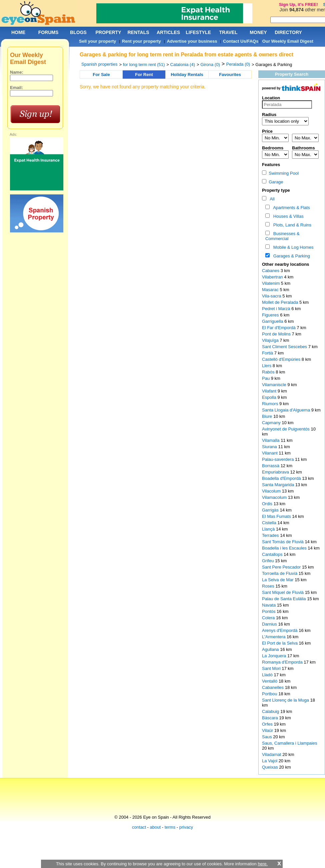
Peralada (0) (238, 64)
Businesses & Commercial (282, 236)
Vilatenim (271, 283)
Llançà (269, 529)
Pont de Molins (277, 334)
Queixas (270, 767)
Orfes (268, 724)
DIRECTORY (288, 32)
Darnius (270, 624)
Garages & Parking (290, 256)
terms (170, 827)
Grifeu (268, 561)
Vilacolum (272, 491)
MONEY (258, 32)
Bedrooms (273, 148)
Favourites (230, 75)
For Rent (144, 75)
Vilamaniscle (275, 385)
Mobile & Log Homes (292, 247)
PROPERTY (108, 32)
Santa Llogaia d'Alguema (287, 410)
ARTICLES (168, 32)
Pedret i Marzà (277, 309)
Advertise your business (192, 41)
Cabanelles (273, 687)
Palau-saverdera (278, 459)
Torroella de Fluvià (280, 573)
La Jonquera (275, 656)
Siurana (270, 447)
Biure (268, 416)
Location (271, 98)
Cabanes (271, 271)
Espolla (270, 397)
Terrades (271, 535)
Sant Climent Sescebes (285, 347)
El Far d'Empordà (279, 328)
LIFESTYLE (198, 32)
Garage (273, 182)
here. (263, 864)
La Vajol (270, 761)
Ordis (268, 504)
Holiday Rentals (187, 75)
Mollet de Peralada (281, 302)
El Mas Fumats (277, 516)
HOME (18, 32)
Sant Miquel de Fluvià (283, 592)
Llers (267, 366)
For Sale (101, 75)
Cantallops (273, 554)
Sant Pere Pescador (282, 567)
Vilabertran (273, 277)
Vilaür (268, 730)
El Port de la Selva (280, 643)
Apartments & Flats (290, 208)
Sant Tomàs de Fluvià (283, 542)
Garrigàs (271, 510)
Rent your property (141, 41)
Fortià (268, 353)
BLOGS (78, 32)
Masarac (271, 290)
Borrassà (271, 466)
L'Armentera (274, 637)
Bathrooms (303, 148)
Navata (269, 605)
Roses (269, 586)
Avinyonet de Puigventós (286, 429)
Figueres (271, 315)
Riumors (271, 404)
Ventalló (270, 681)
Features (271, 165)
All (271, 199)
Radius (269, 115)
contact (139, 827)
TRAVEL (228, 32)
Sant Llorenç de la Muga (286, 700)
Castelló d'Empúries (282, 359)
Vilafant (270, 391)
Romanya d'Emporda (283, 662)
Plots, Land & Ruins (291, 225)
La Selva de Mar (278, 580)
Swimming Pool (280, 173)
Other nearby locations (286, 264)
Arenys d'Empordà (280, 630)
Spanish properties (99, 64)
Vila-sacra (272, 296)
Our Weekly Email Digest (288, 41)
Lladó (268, 675)
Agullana (271, 649)
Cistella (270, 523)
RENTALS (138, 32)
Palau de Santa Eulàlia (284, 599)
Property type (276, 190)
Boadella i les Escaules (285, 548)
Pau (266, 378)
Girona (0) (210, 65)
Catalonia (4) (183, 65)
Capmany (272, 423)
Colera (269, 618)
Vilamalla (271, 440)
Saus (267, 737)
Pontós (269, 611)
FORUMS (48, 32)
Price (267, 131)
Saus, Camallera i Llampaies (289, 743)
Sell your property (97, 41)
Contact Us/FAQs (241, 41)
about (155, 827)
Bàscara (270, 718)
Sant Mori (272, 668)
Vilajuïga (271, 340)
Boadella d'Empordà (282, 478)
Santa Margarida (279, 485)
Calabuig (271, 711)
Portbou (270, 694)
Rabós (269, 372)
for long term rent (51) (144, 65)
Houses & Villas (287, 216)
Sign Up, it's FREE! (298, 5)
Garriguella (273, 321)
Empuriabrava (276, 472)
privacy (186, 827)
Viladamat (272, 754)
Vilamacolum (275, 497)
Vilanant (270, 453)
